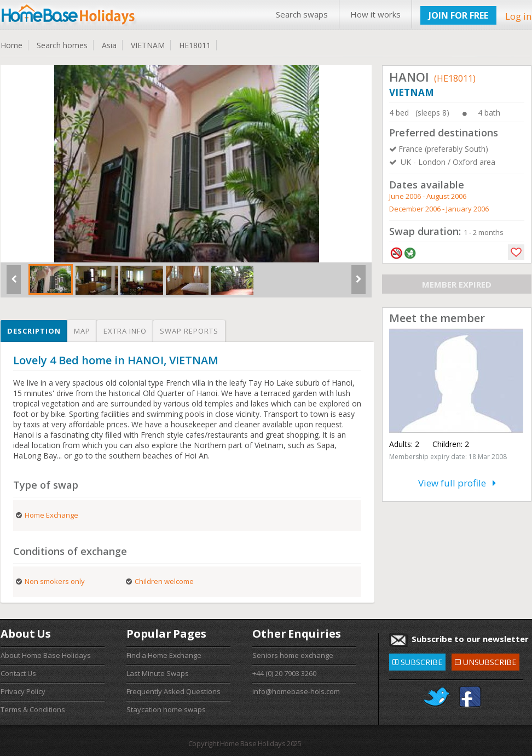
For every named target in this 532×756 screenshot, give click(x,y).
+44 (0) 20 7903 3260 (284, 673)
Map (82, 331)
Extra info (125, 331)
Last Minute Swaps (158, 673)
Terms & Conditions (33, 709)
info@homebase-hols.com (296, 691)
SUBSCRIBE (417, 660)
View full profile (457, 483)
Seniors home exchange (293, 655)
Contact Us (18, 673)
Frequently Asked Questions (174, 691)
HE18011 (195, 45)
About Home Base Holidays (46, 655)
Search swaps (302, 14)
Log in (518, 16)
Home (11, 45)
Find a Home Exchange (164, 655)
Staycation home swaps (166, 709)
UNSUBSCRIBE (485, 660)
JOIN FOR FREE (458, 15)
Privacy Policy (23, 691)
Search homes (62, 45)
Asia (109, 45)
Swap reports (189, 331)
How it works (375, 14)
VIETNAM (148, 45)
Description (34, 331)
